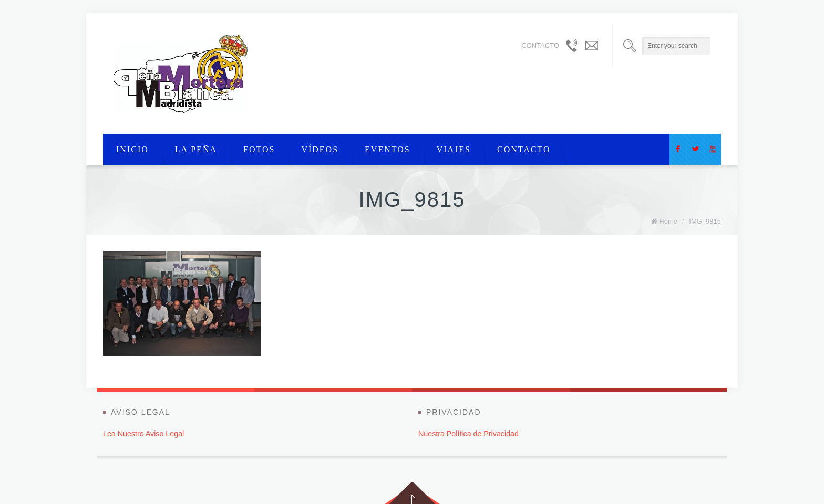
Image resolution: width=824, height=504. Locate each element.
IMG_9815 (705, 221)
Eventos (388, 149)
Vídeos (320, 149)
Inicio (132, 149)
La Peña (196, 149)
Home (668, 221)
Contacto (524, 149)
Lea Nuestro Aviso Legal (143, 434)
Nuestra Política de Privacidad (468, 434)
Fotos (259, 149)
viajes (454, 149)
